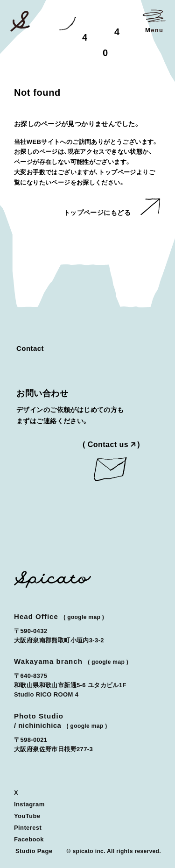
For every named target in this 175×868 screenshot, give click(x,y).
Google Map (84, 617)
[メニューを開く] (154, 21)
